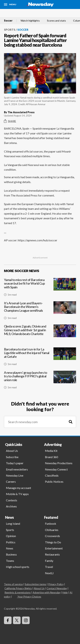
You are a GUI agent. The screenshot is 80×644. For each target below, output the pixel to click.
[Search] (71, 422)
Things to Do (53, 542)
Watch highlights (30, 21)
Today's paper (15, 463)
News (10, 548)
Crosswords (52, 536)
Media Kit (51, 451)
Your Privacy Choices (29, 597)
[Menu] (10, 4)
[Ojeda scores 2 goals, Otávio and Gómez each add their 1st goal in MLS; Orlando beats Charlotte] (40, 335)
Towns (10, 561)
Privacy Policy (56, 584)
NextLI (49, 573)
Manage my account (19, 488)
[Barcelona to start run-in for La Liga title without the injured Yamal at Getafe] (40, 358)
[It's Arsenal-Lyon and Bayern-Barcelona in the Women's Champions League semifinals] (40, 312)
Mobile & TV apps (17, 494)
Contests (12, 500)
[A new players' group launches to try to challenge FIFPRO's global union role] (40, 381)
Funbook (51, 524)
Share (10, 121)
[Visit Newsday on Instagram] (26, 620)
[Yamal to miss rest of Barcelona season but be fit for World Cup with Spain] (40, 289)
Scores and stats (56, 21)
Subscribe (12, 457)
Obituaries (52, 530)
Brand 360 (51, 457)
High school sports (18, 567)
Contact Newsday (57, 588)
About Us (12, 451)
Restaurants (52, 554)
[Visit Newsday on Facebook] (8, 620)
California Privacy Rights (18, 588)
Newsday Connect (56, 469)
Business (11, 554)
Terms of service (13, 584)
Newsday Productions (59, 463)
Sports (10, 30)
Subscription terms (35, 584)
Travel (49, 567)
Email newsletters (17, 469)
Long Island (13, 524)
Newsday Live (15, 475)
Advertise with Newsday (47, 592)
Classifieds (52, 475)
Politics (11, 542)
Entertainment (54, 548)
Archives (11, 506)
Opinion (11, 536)
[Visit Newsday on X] (17, 620)
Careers (11, 482)
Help (65, 592)
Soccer (8, 21)
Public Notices (54, 482)
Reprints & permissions (18, 592)
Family (49, 561)
